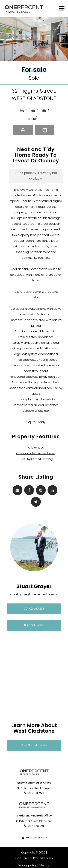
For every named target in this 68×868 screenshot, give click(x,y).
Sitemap (45, 865)
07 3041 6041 (34, 793)
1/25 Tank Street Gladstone (34, 821)
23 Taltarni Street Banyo (33, 788)
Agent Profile (34, 625)
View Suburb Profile (34, 745)
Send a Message (34, 838)
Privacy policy (27, 865)
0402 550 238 (34, 609)
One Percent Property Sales (34, 858)
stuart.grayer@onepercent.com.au (34, 594)
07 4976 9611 (34, 826)
